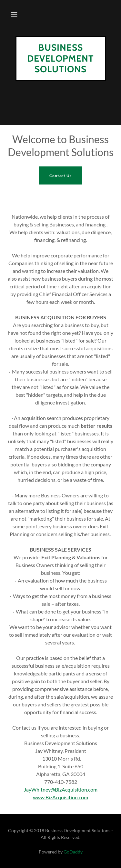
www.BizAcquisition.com (60, 797)
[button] (14, 14)
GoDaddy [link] (73, 852)
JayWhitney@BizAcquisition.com (61, 789)
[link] (61, 70)
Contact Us (60, 176)
